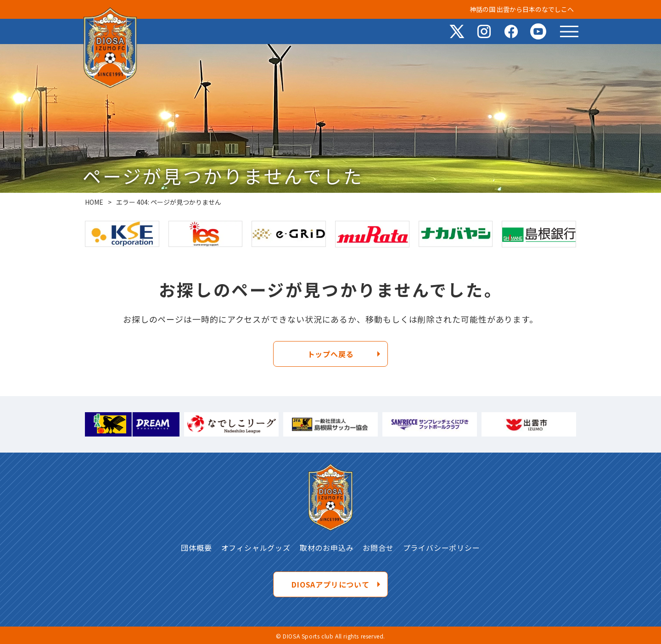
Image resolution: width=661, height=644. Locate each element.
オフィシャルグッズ (256, 548)
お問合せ (378, 548)
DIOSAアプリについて (330, 584)
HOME (94, 202)
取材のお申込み (327, 548)
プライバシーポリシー (442, 548)
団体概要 (196, 548)
